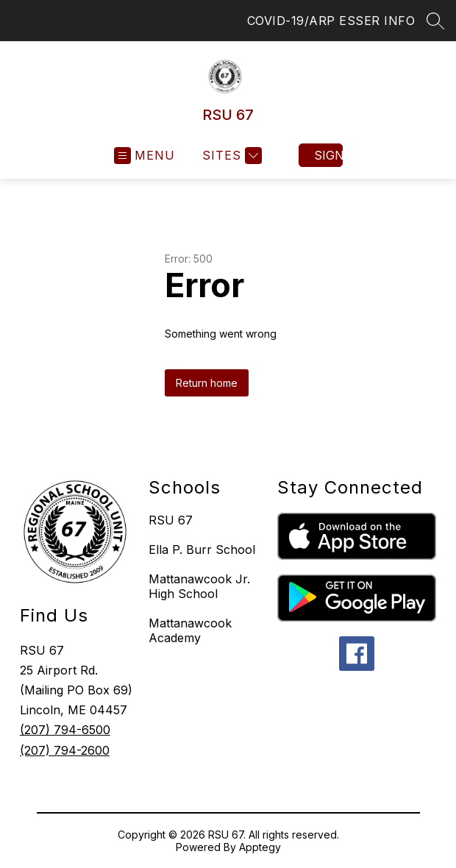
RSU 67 (171, 520)
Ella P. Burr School (202, 549)
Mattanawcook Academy (190, 630)
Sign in (328, 155)
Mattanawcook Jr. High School (199, 586)
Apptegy (260, 847)
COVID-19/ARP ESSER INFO (331, 21)
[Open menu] (145, 156)
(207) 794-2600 (65, 750)
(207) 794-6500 (65, 730)
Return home (207, 383)
